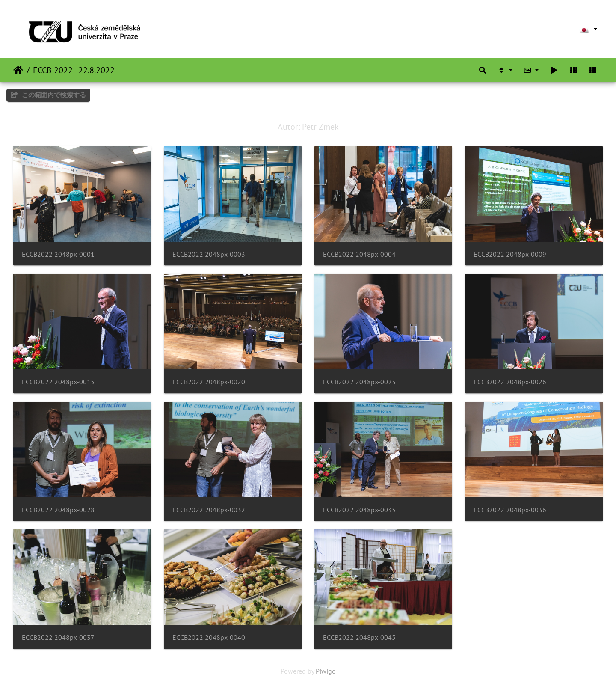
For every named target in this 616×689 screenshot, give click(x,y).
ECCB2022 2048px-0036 (510, 510)
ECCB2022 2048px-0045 (359, 637)
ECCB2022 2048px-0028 (58, 510)
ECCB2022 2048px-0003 (209, 254)
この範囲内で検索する (48, 95)
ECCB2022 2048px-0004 (359, 254)
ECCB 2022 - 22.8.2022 (74, 70)
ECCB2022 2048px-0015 (58, 382)
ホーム (18, 70)
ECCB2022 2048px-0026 (510, 382)
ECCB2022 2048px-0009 (510, 254)
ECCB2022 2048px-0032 (209, 510)
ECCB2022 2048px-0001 (58, 254)
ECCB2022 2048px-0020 (209, 382)
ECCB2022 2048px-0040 (209, 637)
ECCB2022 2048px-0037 (58, 637)
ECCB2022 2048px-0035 (359, 510)
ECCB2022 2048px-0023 (359, 382)
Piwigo (326, 671)
